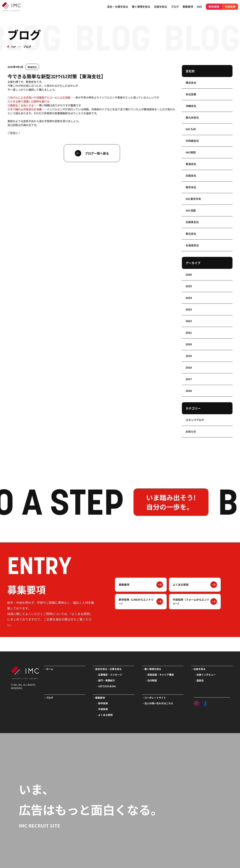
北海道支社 (192, 245)
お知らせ (191, 431)
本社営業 (191, 94)
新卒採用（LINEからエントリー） (136, 601)
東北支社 (191, 234)
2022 (189, 321)
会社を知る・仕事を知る (108, 669)
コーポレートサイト (155, 698)
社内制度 (152, 680)
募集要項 (124, 585)
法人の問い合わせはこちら (159, 703)
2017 (189, 379)
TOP (13, 47)
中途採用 (230, 7)
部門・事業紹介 (107, 680)
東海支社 (32, 67)
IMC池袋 (191, 210)
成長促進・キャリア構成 (161, 675)
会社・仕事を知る (118, 7)
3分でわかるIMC (107, 686)
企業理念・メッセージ (110, 675)
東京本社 (191, 187)
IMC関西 (191, 152)
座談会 (200, 680)
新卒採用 (214, 7)
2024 (189, 298)
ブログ (175, 7)
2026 (189, 274)
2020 (189, 344)
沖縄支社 (191, 106)
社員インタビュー (206, 675)
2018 (189, 367)
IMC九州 (191, 129)
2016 (189, 391)
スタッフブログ (195, 420)
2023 (189, 309)
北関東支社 (192, 222)
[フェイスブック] (205, 703)
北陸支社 (191, 176)
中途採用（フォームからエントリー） (191, 601)
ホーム (50, 669)
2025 (189, 286)
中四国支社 (192, 141)
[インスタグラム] (197, 703)
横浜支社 (191, 83)
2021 (189, 333)
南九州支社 (192, 117)
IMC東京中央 (193, 199)
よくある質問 (181, 585)
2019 (189, 356)
